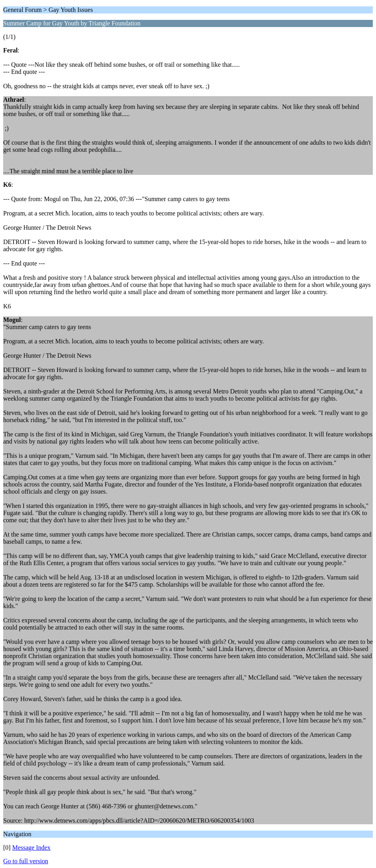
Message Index (31, 848)
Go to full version (26, 861)
